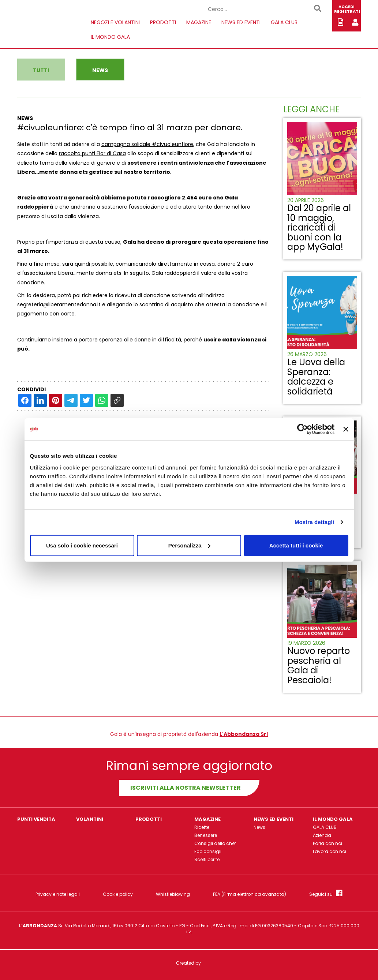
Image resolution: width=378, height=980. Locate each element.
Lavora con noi (330, 851)
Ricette (202, 827)
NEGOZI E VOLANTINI (115, 22)
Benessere (206, 835)
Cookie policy (118, 894)
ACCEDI (347, 7)
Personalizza (189, 545)
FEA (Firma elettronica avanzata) (250, 894)
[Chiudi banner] (346, 429)
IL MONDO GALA (110, 37)
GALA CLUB (284, 22)
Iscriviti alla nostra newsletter (186, 788)
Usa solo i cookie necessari (82, 545)
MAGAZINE (199, 22)
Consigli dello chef (215, 843)
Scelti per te (207, 859)
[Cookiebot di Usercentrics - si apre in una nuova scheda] (302, 429)
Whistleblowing (173, 894)
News (259, 827)
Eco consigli (208, 851)
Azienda (322, 835)
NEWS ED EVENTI (241, 22)
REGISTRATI (347, 11)
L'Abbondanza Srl (244, 734)
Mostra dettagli (314, 522)
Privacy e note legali (58, 894)
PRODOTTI (163, 22)
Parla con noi (328, 843)
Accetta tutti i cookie (296, 545)
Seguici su (326, 893)
